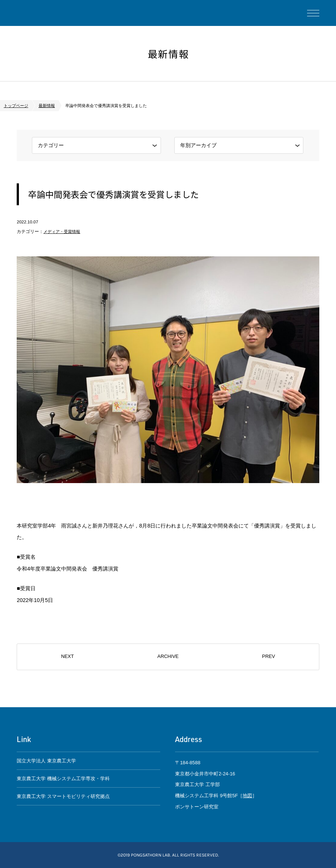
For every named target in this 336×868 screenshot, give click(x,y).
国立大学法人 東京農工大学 (46, 761)
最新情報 (47, 106)
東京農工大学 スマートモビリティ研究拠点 (63, 797)
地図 (247, 796)
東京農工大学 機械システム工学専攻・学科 (63, 779)
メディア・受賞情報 (63, 232)
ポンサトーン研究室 (45, 13)
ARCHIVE (168, 657)
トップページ (16, 106)
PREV (268, 657)
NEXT (68, 657)
